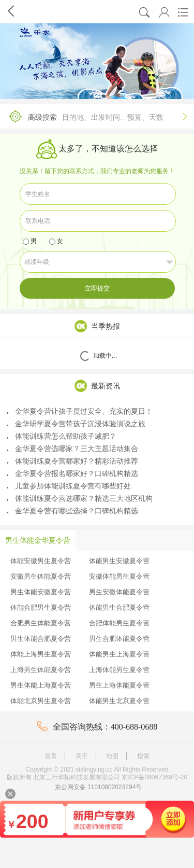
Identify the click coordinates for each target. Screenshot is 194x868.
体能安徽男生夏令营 (41, 561)
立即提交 (97, 288)
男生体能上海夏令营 (41, 685)
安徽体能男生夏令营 (119, 576)
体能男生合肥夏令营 (119, 607)
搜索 (143, 756)
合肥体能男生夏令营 (119, 623)
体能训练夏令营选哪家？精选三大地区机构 (80, 498)
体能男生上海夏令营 (119, 654)
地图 (112, 756)
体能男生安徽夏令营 (119, 561)
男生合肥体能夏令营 (119, 639)
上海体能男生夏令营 (119, 670)
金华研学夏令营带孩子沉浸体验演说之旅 (76, 424)
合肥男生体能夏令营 (41, 623)
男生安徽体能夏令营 (119, 592)
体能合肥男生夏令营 (41, 607)
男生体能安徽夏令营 (41, 592)
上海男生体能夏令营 (41, 670)
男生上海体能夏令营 (119, 685)
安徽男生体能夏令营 (41, 576)
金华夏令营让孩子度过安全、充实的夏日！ (80, 411)
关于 (82, 756)
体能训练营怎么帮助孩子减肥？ (62, 436)
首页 (51, 756)
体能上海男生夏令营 (41, 654)
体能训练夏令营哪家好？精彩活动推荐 (72, 461)
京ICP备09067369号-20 (154, 777)
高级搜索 (94, 116)
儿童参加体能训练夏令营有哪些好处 (69, 486)
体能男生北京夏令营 (119, 701)
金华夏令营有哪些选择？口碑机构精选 (72, 511)
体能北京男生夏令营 (41, 701)
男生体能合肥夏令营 (41, 639)
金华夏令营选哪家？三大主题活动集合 (72, 449)
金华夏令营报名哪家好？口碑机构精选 (72, 473)
